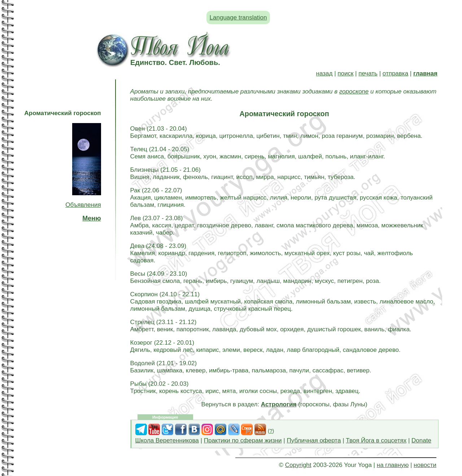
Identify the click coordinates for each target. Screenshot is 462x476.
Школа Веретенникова (167, 440)
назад (324, 73)
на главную (393, 465)
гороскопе (354, 91)
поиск (345, 73)
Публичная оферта (314, 440)
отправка (395, 73)
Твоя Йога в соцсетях (376, 440)
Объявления (83, 205)
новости (425, 465)
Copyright (298, 465)
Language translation (238, 18)
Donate (421, 440)
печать (368, 73)
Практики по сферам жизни (243, 440)
